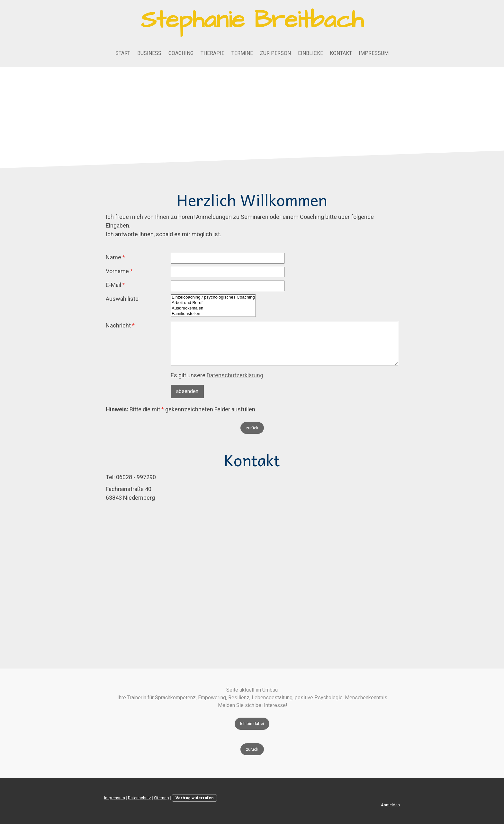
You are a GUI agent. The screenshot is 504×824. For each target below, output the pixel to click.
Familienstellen (213, 314)
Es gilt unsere (217, 375)
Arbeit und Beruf (213, 303)
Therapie (212, 53)
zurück (252, 428)
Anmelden (390, 805)
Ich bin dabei (252, 724)
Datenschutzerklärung (235, 375)
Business (149, 53)
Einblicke (310, 53)
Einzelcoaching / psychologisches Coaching (213, 297)
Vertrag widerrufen (194, 798)
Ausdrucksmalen (213, 308)
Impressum (374, 53)
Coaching (181, 53)
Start (123, 53)
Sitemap (162, 798)
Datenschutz (139, 798)
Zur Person (275, 53)
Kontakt (341, 53)
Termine (242, 53)
